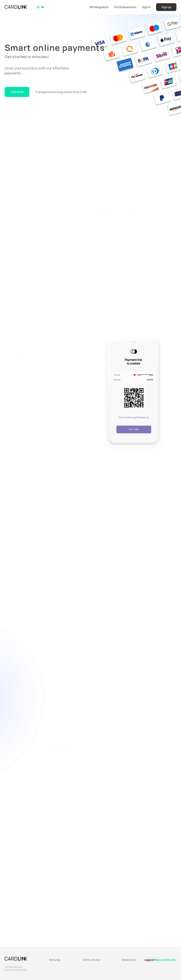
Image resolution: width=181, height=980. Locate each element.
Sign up (166, 7)
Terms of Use (91, 960)
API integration (99, 7)
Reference (129, 960)
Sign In (146, 7)
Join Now (17, 92)
